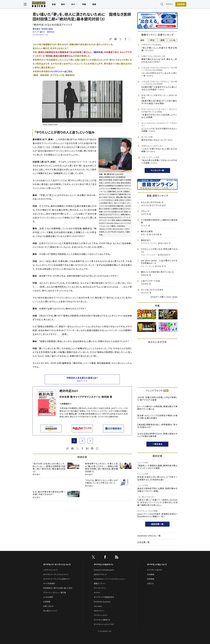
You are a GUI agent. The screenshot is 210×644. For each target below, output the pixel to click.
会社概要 (151, 574)
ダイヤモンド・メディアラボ (104, 624)
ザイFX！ (97, 593)
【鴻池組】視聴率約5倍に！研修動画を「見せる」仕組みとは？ (157, 426)
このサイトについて (50, 570)
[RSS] (117, 558)
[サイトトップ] (48, 5)
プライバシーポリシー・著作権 (55, 593)
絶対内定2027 (69, 391)
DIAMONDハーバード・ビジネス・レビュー (110, 579)
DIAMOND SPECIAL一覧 (149, 536)
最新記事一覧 (157, 524)
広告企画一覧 (143, 542)
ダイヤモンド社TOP (155, 570)
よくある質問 (48, 597)
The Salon (98, 606)
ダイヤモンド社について (157, 565)
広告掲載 (47, 602)
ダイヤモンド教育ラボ (102, 620)
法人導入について (50, 611)
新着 (63, 5)
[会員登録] (172, 5)
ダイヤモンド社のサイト (104, 565)
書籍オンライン (100, 584)
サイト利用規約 (49, 584)
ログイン (160, 5)
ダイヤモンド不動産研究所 (104, 597)
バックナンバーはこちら (61, 72)
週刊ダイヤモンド (100, 574)
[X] (93, 558)
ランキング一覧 (157, 170)
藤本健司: (43, 29)
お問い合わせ (48, 606)
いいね (172, 40)
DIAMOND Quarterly (102, 602)
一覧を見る (157, 444)
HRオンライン (99, 611)
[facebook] (105, 558)
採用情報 (151, 579)
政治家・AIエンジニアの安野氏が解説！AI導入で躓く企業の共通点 (157, 417)
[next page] (90, 441)
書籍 (103, 5)
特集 (93, 5)
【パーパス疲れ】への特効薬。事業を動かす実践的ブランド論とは (157, 408)
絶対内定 (51, 32)
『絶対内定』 (98, 52)
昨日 (152, 40)
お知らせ (150, 584)
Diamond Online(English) (104, 570)
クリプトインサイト (101, 615)
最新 (142, 40)
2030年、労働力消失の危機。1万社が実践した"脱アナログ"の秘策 (157, 399)
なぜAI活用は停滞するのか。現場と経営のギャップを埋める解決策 (157, 435)
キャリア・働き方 (39, 32)
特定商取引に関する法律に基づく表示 (58, 588)
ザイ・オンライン (100, 588)
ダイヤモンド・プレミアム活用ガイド (56, 579)
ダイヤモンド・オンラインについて (57, 565)
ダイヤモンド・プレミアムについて (56, 574)
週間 (162, 40)
